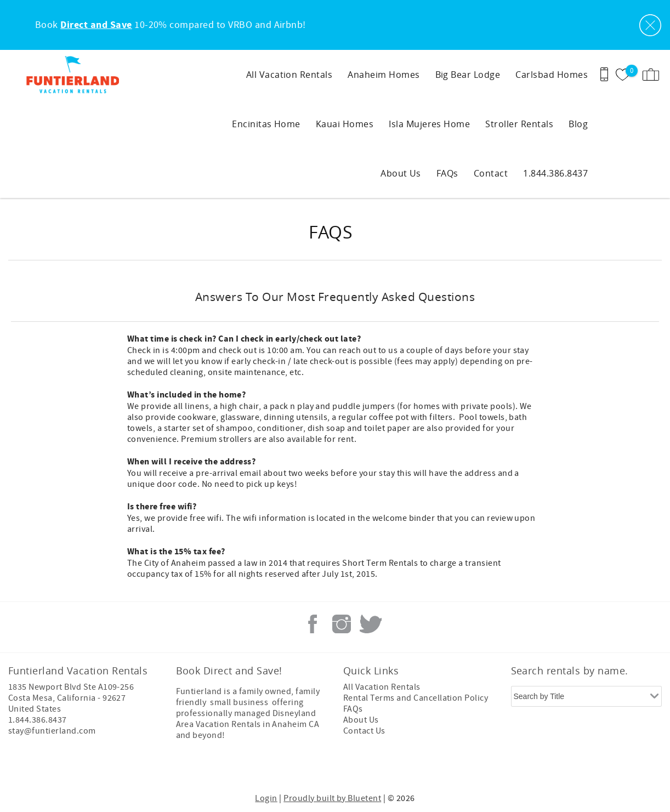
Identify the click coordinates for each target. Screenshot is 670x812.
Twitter (371, 624)
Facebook (313, 624)
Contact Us (364, 731)
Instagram (342, 624)
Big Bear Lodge (468, 75)
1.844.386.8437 (555, 173)
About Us (401, 173)
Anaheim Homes (384, 75)
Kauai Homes (345, 124)
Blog (578, 124)
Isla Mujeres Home (429, 124)
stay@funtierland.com (52, 731)
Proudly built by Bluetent (332, 798)
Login (266, 798)
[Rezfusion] (102, 767)
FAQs (447, 173)
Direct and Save (96, 25)
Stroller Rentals (519, 124)
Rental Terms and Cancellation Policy (416, 698)
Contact (491, 173)
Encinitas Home (266, 124)
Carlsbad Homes (552, 75)
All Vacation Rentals (289, 75)
